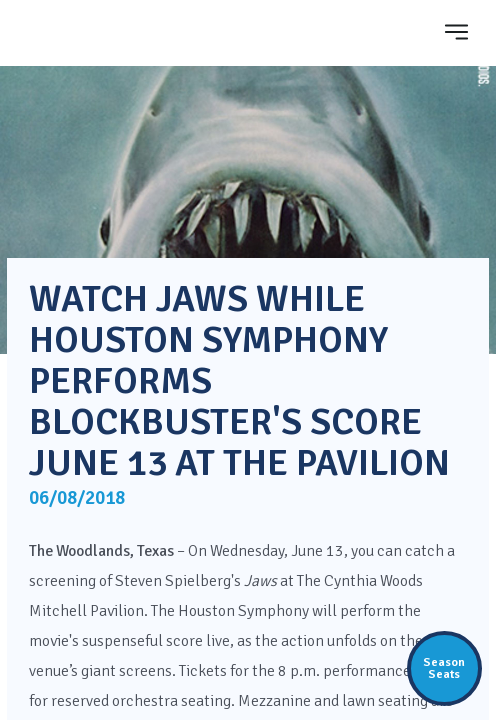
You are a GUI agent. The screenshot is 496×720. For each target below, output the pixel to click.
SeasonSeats (444, 668)
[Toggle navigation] (457, 32)
